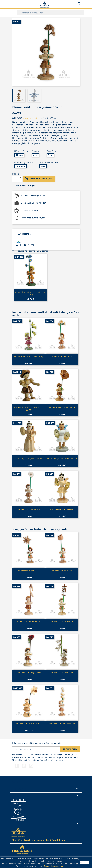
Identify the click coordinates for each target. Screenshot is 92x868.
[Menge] (15, 179)
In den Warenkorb (39, 179)
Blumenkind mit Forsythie (62, 672)
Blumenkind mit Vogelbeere (29, 672)
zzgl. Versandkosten (31, 118)
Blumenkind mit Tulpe (62, 571)
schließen (84, 863)
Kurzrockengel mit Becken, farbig (62, 458)
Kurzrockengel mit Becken (62, 509)
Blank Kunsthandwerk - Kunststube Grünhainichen (38, 840)
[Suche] (50, 13)
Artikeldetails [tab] (25, 234)
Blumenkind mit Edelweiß (29, 571)
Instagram (31, 766)
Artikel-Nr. (22, 245)
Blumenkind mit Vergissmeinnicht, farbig (31, 293)
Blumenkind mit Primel (62, 356)
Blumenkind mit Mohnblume (62, 407)
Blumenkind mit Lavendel (62, 622)
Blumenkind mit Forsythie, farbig (29, 356)
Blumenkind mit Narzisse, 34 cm (29, 723)
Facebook (17, 766)
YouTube (24, 766)
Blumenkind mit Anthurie (29, 509)
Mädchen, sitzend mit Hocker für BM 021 (29, 409)
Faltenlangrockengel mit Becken (29, 458)
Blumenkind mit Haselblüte (29, 622)
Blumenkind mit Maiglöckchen (62, 723)
